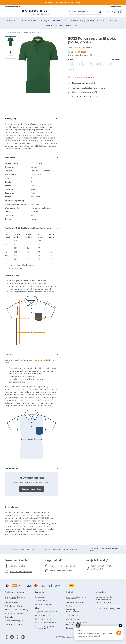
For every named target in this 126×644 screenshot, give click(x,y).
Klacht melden (72, 615)
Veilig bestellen (12, 602)
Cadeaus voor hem (14, 624)
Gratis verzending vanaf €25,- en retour (16, 598)
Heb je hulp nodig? (97, 560)
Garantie (9, 617)
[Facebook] (7, 637)
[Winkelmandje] (118, 12)
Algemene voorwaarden (46, 612)
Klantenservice (115, 7)
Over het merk (11, 507)
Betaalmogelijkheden (15, 606)
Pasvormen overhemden (21, 572)
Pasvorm (9, 354)
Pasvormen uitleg (17, 566)
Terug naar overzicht (13, 32)
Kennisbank (40, 597)
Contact (69, 592)
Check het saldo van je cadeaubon (76, 598)
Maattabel (116, 60)
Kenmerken (10, 157)
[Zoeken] (100, 12)
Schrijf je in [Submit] (115, 608)
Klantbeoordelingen (14, 621)
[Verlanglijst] (113, 12)
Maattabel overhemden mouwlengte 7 (46, 627)
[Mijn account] (107, 12)
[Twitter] (12, 637)
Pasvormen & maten (17, 560)
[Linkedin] (17, 637)
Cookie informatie (43, 615)
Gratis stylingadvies (74, 619)
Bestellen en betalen (14, 592)
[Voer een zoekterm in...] (84, 12)
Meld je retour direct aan (61, 571)
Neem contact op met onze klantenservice (103, 567)
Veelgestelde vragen (75, 602)
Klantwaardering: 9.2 (13, 7)
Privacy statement (43, 619)
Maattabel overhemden (46, 622)
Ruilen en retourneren (15, 613)
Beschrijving (10, 118)
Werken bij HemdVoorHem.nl (73, 611)
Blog (37, 608)
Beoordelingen (12, 468)
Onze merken (41, 600)
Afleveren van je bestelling (17, 610)
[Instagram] (23, 637)
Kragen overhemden (45, 604)
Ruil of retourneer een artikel (63, 566)
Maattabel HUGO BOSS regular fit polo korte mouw (28, 228)
